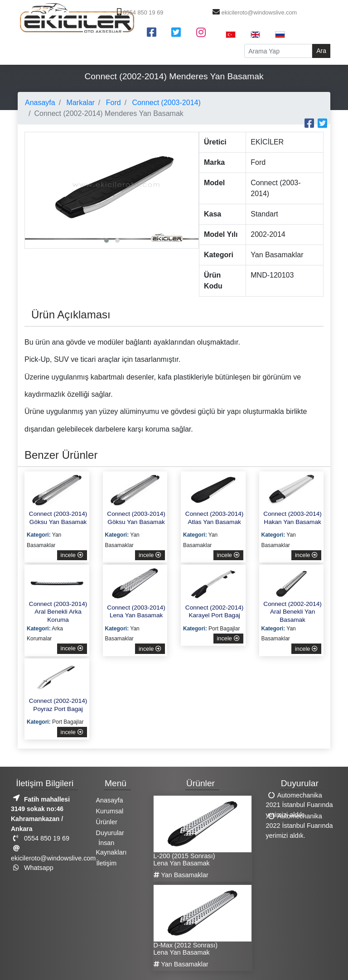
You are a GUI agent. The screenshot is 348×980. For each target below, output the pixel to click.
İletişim (106, 863)
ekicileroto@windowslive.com (254, 12)
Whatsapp (32, 868)
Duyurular (110, 833)
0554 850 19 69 (139, 12)
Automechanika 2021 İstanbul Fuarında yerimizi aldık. (300, 805)
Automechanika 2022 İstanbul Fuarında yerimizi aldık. (300, 825)
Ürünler (107, 822)
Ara (321, 51)
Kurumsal (110, 811)
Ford (112, 103)
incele (72, 555)
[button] (106, 240)
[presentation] (34, 168)
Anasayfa (40, 103)
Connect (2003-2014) (165, 103)
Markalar (80, 103)
